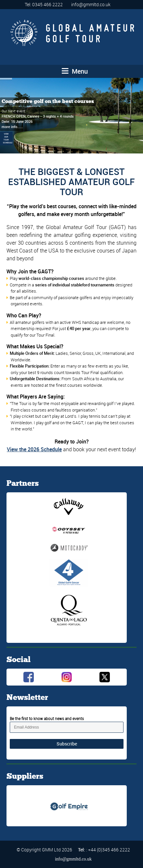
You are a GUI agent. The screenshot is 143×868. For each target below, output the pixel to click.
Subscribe (67, 744)
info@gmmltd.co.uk (91, 4)
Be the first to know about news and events (47, 718)
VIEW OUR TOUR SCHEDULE (8, 139)
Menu (75, 71)
